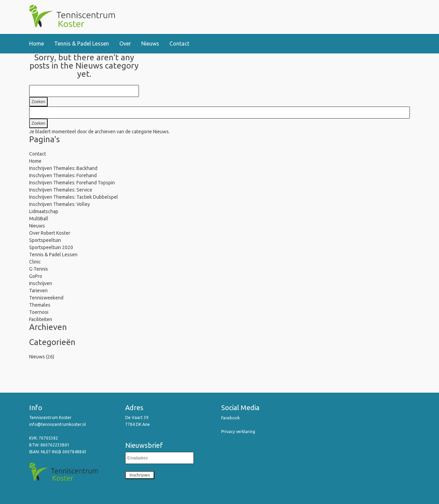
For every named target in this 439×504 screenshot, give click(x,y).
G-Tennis (39, 269)
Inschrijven (41, 283)
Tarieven (38, 291)
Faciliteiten (41, 319)
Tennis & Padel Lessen (82, 44)
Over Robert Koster (50, 233)
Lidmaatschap (44, 211)
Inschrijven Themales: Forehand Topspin (72, 183)
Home (37, 44)
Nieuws (150, 44)
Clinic (35, 262)
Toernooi (39, 312)
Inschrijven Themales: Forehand (63, 175)
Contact (179, 44)
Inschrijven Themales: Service (61, 190)
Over (125, 44)
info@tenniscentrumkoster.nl (58, 424)
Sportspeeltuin (45, 240)
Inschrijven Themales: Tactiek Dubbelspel (74, 197)
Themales (40, 305)
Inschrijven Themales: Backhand (63, 168)
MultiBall (39, 219)
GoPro (36, 276)
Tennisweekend (46, 298)
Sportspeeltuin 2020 (51, 247)
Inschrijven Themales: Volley (60, 204)
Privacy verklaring (238, 432)
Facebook (230, 418)
